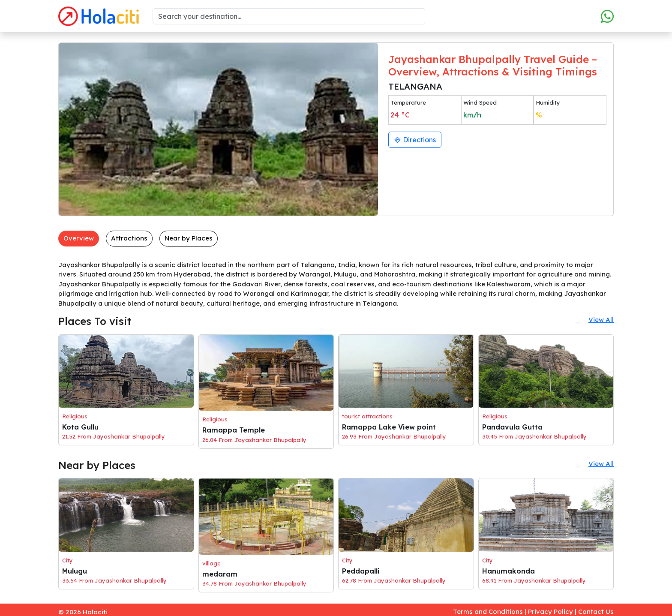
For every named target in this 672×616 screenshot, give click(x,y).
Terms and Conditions (488, 611)
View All (601, 320)
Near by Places (189, 238)
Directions (415, 140)
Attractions (129, 238)
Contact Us (596, 611)
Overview (79, 238)
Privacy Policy (550, 611)
